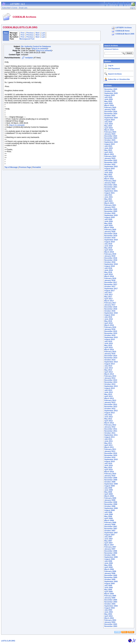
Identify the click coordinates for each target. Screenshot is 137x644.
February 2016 (110, 327)
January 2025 (110, 110)
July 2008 (108, 512)
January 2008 (110, 525)
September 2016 (111, 313)
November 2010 (111, 455)
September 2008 (111, 508)
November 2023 (111, 138)
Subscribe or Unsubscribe (119, 79)
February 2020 (110, 230)
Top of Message (11, 167)
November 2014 (111, 358)
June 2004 (108, 612)
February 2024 (110, 132)
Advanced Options (111, 49)
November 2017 (111, 285)
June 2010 (108, 466)
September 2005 (111, 582)
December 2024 (111, 112)
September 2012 (111, 411)
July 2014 (108, 366)
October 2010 (110, 457)
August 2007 (109, 535)
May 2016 (108, 321)
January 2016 (110, 329)
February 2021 (110, 205)
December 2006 (111, 551)
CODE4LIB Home (123, 31)
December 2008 (111, 502)
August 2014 (109, 364)
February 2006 (110, 571)
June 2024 (108, 124)
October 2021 (110, 189)
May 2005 (108, 590)
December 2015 (111, 331)
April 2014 (108, 372)
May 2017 (108, 297)
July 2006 (108, 561)
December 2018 (111, 258)
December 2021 (111, 185)
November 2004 (111, 602)
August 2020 (109, 217)
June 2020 (108, 221)
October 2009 (110, 482)
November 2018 (111, 260)
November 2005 (111, 577)
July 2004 (108, 610)
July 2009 (108, 488)
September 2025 (111, 93)
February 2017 (110, 303)
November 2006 (111, 553)
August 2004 (109, 608)
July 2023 (108, 146)
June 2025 (108, 99)
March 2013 (109, 398)
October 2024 (110, 116)
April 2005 (108, 592)
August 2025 (109, 95)
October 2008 (110, 506)
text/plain (29, 58)
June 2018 (108, 270)
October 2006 (110, 555)
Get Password (114, 69)
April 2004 (108, 616)
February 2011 (110, 449)
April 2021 (108, 201)
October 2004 (110, 604)
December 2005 (111, 575)
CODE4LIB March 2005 (125, 34)
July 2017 (108, 293)
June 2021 (108, 197)
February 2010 (110, 474)
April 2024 (108, 128)
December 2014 (111, 356)
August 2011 (109, 437)
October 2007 (110, 531)
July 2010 (108, 464)
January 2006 (110, 573)
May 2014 (108, 370)
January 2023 (110, 158)
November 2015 (111, 333)
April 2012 (108, 421)
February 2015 (110, 352)
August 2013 (109, 388)
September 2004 (111, 606)
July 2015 (108, 341)
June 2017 (108, 295)
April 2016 (108, 323)
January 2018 (110, 280)
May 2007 (108, 541)
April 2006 (108, 567)
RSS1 (124, 632)
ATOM (117, 632)
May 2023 (108, 150)
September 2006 (111, 557)
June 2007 (108, 539)
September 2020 (111, 215)
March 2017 (109, 301)
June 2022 (108, 173)
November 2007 (111, 529)
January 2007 (110, 549)
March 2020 (109, 228)
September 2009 (111, 484)
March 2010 (109, 472)
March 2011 (109, 447)
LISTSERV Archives (124, 28)
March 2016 (109, 325)
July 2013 (108, 390)
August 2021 (109, 193)
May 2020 (108, 223)
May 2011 (108, 443)
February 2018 (110, 278)
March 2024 (109, 130)
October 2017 (110, 287)
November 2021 (111, 187)
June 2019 (108, 246)
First (23, 33)
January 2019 (110, 256)
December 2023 (111, 136)
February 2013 (110, 400)
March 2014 (109, 374)
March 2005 (109, 594)
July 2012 (108, 415)
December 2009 (111, 478)
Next (38, 33)
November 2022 (111, 162)
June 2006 (108, 563)
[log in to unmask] (40, 49)
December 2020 (111, 209)
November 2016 (111, 309)
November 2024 (111, 114)
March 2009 (109, 496)
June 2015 (108, 344)
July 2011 (108, 439)
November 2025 (111, 89)
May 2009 (108, 492)
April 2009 (108, 494)
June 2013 (108, 392)
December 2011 (111, 429)
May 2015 (108, 346)
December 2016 (111, 307)
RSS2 (131, 632)
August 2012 (109, 413)
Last (43, 33)
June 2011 (108, 441)
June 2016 (108, 319)
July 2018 (108, 268)
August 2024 (109, 120)
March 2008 (109, 520)
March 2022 (109, 179)
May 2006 (108, 565)
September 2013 (111, 386)
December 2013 (111, 380)
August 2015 (109, 339)
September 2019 (111, 240)
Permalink (37, 167)
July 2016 (108, 317)
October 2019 (110, 238)
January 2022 (110, 183)
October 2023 (110, 140)
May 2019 (108, 248)
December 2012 (111, 405)
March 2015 (109, 350)
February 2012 (110, 425)
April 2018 (108, 274)
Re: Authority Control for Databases (36, 46)
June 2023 (108, 148)
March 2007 (109, 545)
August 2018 (109, 266)
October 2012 (110, 409)
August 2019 (109, 242)
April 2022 (108, 177)
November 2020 (111, 211)
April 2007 (108, 543)
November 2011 (111, 431)
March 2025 (109, 105)
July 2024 (108, 122)
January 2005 (110, 598)
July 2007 (108, 537)
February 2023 (110, 156)
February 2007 (110, 547)
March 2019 (109, 252)
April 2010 (108, 470)
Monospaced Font (27, 39)
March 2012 (109, 423)
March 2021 (109, 203)
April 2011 (108, 445)
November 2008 (111, 504)
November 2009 (111, 480)
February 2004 (110, 620)
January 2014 (110, 378)
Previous (30, 33)
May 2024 (108, 126)
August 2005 (109, 584)
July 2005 (108, 586)
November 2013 (111, 382)
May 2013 (108, 394)
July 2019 (108, 244)
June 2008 (108, 514)
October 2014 (110, 360)
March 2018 (109, 276)
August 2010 (109, 461)
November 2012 (111, 407)
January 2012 (110, 427)
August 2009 (109, 486)
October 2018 (110, 262)
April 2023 (108, 152)
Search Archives (111, 46)
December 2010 (111, 453)
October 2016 (110, 311)
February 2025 (110, 108)
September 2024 (111, 118)
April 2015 (108, 348)
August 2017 (109, 291)
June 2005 (108, 588)
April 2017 (108, 299)
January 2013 (110, 403)
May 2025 (108, 101)
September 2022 (111, 167)
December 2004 (111, 600)
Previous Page (25, 167)
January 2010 (110, 476)
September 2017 (111, 289)
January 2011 (110, 451)
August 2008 (109, 510)
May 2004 (108, 614)
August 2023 (109, 144)
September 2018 (111, 264)
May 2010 (108, 468)
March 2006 (109, 569)
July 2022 (108, 171)
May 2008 (108, 516)
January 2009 (110, 500)
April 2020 (108, 226)
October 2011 (110, 433)
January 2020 (110, 232)
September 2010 (111, 459)
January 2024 (110, 134)
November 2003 (111, 626)
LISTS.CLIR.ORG (8, 641)
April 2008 (108, 518)
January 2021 (110, 207)
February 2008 (110, 523)
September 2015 (111, 337)
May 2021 (108, 199)
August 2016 (109, 315)
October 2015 (110, 335)
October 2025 (110, 91)
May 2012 (108, 419)
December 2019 (111, 234)
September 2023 (111, 142)
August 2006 (109, 559)
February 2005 (110, 596)
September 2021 (111, 191)
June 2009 (108, 490)
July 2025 (108, 97)
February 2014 (110, 376)
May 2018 (108, 272)
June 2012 (108, 417)
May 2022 (108, 175)
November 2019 (111, 236)
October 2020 (110, 213)
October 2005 (110, 579)
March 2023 (109, 154)
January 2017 (110, 305)
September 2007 (111, 533)
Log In (111, 66)
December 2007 (111, 527)
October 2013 (110, 384)
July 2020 (108, 219)
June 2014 (108, 368)
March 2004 (109, 618)
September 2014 (111, 362)
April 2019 (108, 250)
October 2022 (110, 164)
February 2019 (110, 254)
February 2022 (110, 181)
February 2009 (110, 498)
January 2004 (110, 622)
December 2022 (111, 160)
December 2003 (111, 624)
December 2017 (111, 282)
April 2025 (108, 103)
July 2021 (108, 195)
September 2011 (111, 435)
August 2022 (109, 169)
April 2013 (108, 396)
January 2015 (110, 354)
